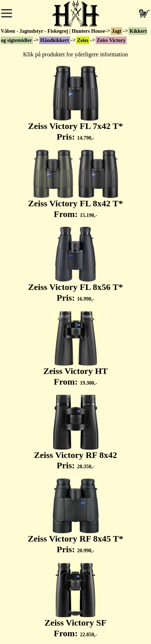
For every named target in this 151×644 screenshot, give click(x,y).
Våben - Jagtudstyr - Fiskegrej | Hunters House (53, 31)
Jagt (117, 31)
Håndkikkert (55, 40)
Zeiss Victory (111, 40)
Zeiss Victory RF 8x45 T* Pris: (75, 516)
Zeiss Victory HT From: (75, 349)
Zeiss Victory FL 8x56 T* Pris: (75, 265)
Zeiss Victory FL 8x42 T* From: (75, 184)
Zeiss (83, 40)
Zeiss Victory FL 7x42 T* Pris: (75, 104)
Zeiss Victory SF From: (76, 600)
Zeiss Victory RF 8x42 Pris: (75, 433)
